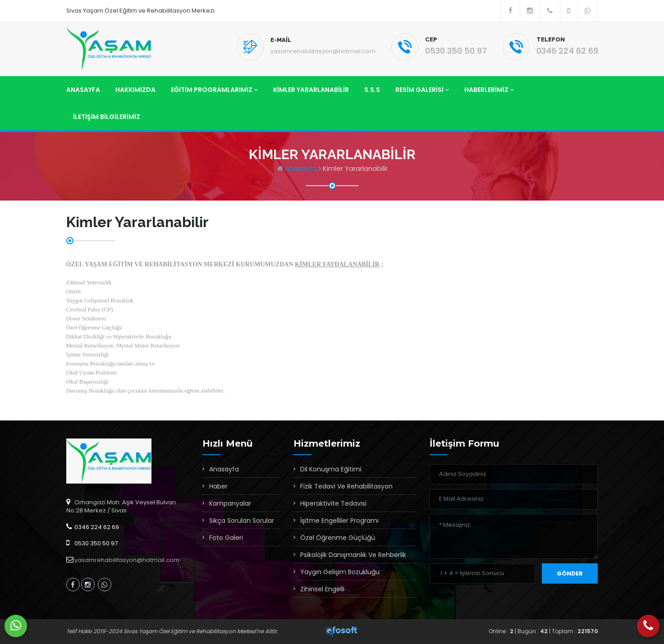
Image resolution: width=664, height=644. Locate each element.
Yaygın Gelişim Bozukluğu (340, 572)
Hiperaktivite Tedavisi (333, 503)
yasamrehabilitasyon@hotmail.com (323, 51)
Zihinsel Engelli (322, 589)
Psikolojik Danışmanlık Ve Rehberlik (353, 555)
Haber (218, 486)
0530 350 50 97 (456, 51)
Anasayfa (83, 90)
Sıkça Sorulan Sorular (242, 521)
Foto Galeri (226, 538)
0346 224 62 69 (567, 51)
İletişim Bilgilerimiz (107, 117)
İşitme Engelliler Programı (339, 521)
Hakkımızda (135, 90)
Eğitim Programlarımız (214, 90)
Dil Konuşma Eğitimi (331, 469)
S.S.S (372, 90)
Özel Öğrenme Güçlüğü (338, 538)
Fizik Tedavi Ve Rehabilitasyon (346, 486)
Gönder (570, 573)
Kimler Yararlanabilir (311, 90)
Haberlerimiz (489, 90)
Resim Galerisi (422, 90)
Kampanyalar (230, 503)
